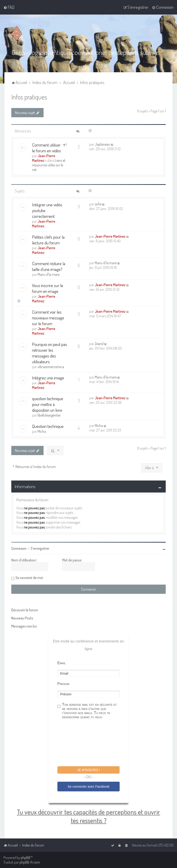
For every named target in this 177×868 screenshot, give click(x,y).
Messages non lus (24, 626)
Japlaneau (102, 144)
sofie (98, 204)
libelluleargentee (49, 415)
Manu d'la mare (49, 274)
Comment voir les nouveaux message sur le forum (48, 317)
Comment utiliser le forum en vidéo (46, 147)
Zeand (99, 343)
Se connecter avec (88, 787)
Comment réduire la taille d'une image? (49, 266)
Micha (42, 431)
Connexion (19, 548)
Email (62, 663)
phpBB (26, 858)
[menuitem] (9, 7)
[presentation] (92, 743)
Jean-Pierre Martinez (44, 158)
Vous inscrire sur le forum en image (48, 288)
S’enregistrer (40, 548)
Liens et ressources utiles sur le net (49, 165)
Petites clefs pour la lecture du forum (48, 240)
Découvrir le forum (25, 610)
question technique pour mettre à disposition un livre (48, 404)
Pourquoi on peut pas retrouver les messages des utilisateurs (50, 353)
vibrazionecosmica (51, 366)
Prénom (63, 683)
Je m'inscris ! (88, 770)
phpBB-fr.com (30, 862)
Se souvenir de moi (29, 577)
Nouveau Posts (22, 618)
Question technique (48, 426)
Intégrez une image (48, 377)
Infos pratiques (29, 97)
